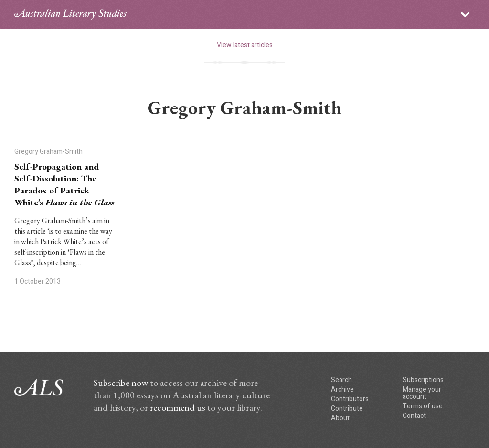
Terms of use (423, 406)
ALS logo (70, 14)
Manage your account (422, 393)
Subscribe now (121, 383)
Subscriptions (423, 380)
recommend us (178, 407)
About (340, 418)
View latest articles (245, 45)
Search (341, 380)
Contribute (347, 409)
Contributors (350, 399)
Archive (342, 389)
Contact (414, 416)
